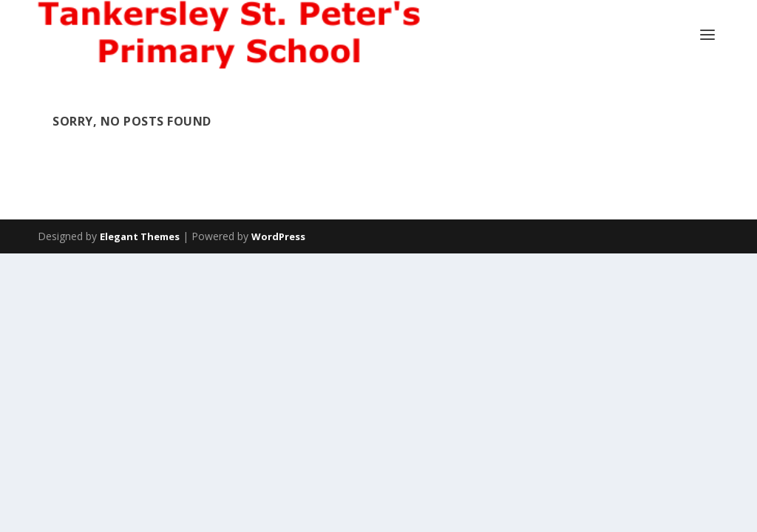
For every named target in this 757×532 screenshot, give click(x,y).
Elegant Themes (140, 236)
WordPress (278, 236)
